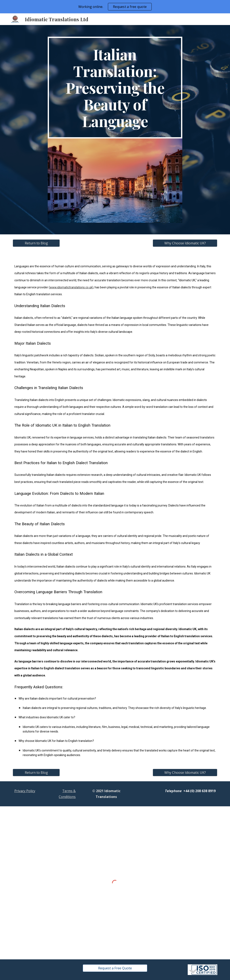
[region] (115, 7)
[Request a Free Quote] (115, 968)
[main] (115, 88)
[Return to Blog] (36, 243)
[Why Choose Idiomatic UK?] (185, 243)
